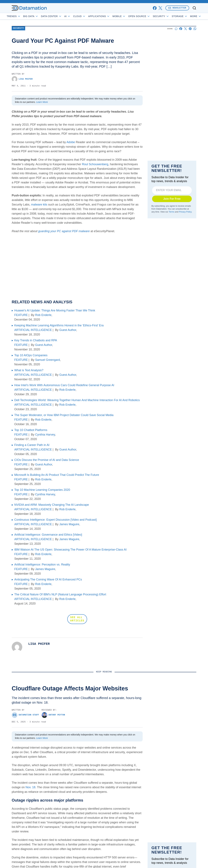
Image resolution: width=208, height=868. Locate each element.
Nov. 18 (30, 787)
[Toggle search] (194, 8)
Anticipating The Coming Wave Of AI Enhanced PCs (48, 579)
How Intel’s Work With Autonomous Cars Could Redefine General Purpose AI (64, 385)
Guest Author (68, 330)
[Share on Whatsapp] (195, 29)
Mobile (128, 16)
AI (77, 16)
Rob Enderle (43, 315)
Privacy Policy (185, 212)
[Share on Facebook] (181, 29)
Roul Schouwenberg (95, 164)
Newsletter (177, 8)
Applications (108, 16)
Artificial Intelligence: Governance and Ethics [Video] (48, 535)
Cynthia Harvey (45, 435)
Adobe (71, 142)
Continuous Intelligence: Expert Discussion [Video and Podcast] (55, 520)
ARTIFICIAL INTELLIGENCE (33, 330)
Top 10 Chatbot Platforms (31, 430)
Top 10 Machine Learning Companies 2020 (42, 490)
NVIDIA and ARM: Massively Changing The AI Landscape (52, 505)
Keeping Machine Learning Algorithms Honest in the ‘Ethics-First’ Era (59, 325)
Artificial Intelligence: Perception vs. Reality (42, 565)
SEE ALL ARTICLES (77, 619)
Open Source (148, 16)
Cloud (89, 16)
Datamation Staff (25, 715)
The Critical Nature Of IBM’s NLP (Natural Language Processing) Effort (60, 594)
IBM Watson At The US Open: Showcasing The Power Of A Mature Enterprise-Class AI (70, 550)
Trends (23, 16)
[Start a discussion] (176, 29)
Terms (172, 212)
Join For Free (172, 199)
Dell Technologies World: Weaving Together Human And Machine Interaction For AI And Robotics (77, 400)
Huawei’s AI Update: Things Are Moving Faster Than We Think (55, 310)
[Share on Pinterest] (190, 29)
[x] (160, 8)
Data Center (61, 16)
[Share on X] (185, 29)
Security (170, 16)
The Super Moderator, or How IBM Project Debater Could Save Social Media (64, 415)
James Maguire (69, 524)
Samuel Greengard (47, 360)
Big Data (40, 16)
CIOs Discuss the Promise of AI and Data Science (47, 460)
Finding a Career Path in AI (32, 445)
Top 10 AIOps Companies (31, 355)
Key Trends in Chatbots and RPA (36, 340)
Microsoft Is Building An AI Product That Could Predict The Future (57, 475)
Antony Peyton (53, 715)
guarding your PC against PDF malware (64, 231)
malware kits (39, 205)
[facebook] (155, 8)
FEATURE (21, 315)
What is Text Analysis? (29, 370)
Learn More (42, 102)
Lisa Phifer (22, 79)
